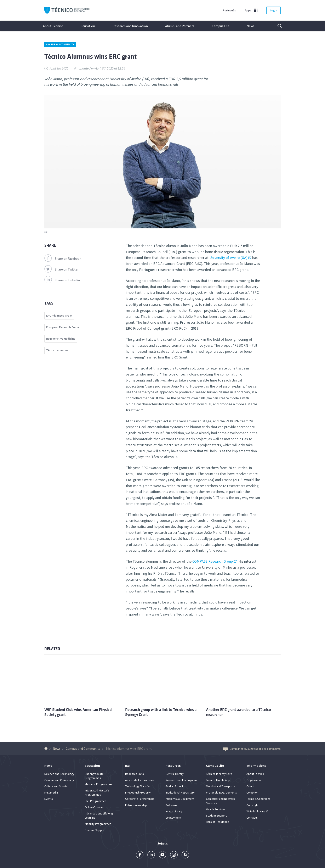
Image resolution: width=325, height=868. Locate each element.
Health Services (216, 809)
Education (88, 26)
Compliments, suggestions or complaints (252, 749)
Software (171, 805)
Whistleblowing (256, 811)
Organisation (254, 780)
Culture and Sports (56, 786)
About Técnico (53, 26)
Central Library (175, 774)
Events (49, 799)
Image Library (174, 811)
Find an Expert (174, 786)
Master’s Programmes (99, 784)
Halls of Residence (218, 822)
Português (229, 10)
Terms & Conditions (258, 799)
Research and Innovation (130, 26)
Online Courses (94, 807)
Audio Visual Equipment (180, 799)
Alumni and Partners (180, 26)
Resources (173, 766)
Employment (173, 818)
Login (273, 10)
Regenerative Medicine (61, 339)
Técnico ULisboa (67, 10)
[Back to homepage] (47, 749)
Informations (256, 766)
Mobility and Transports (221, 786)
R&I (128, 766)
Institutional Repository (180, 792)
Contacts (252, 818)
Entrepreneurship (136, 805)
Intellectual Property (138, 792)
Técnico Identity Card (219, 774)
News (250, 26)
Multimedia (51, 792)
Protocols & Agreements (221, 792)
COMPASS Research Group (213, 561)
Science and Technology (59, 774)
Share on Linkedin (62, 280)
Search (277, 26)
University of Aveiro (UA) (228, 258)
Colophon (252, 792)
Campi (250, 786)
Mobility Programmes (98, 824)
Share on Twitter (61, 269)
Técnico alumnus (57, 350)
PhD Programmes (96, 801)
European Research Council (64, 327)
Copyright (253, 805)
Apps (248, 10)
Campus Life (221, 26)
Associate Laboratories (140, 780)
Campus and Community (60, 44)
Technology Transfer (138, 786)
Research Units (135, 774)
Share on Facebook (63, 258)
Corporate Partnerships (140, 799)
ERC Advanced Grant (59, 316)
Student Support (95, 830)
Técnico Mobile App (218, 780)
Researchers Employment (182, 780)
